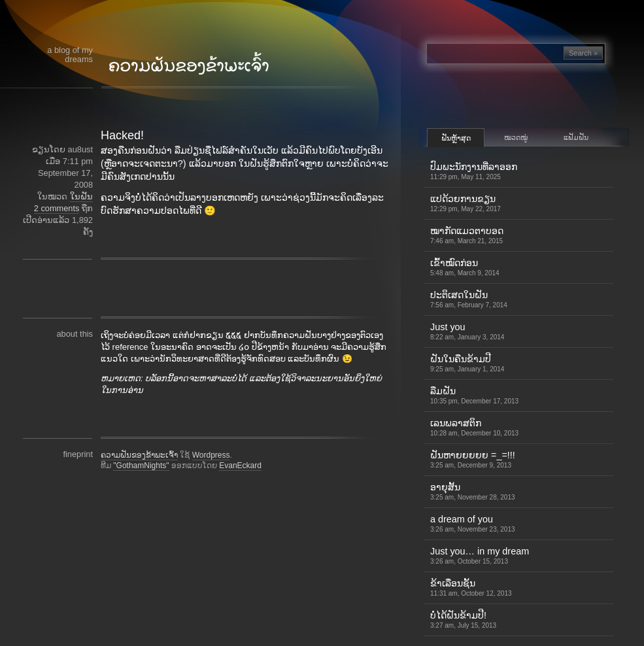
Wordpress (211, 455)
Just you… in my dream (480, 555)
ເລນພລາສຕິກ (474, 427)
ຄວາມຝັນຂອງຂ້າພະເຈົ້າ (139, 455)
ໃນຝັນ (81, 196)
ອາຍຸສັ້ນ (473, 491)
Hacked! (122, 135)
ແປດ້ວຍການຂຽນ (466, 203)
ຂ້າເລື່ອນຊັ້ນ (471, 587)
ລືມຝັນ (474, 395)
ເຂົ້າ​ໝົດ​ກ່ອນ (465, 267)
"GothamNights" (141, 466)
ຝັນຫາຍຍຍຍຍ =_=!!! (473, 459)
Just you (467, 331)
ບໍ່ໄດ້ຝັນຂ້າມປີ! (463, 620)
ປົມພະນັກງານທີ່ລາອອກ (474, 171)
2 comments (57, 208)
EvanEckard (240, 466)
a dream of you (473, 523)
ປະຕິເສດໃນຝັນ (469, 299)
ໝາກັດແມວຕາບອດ (467, 235)
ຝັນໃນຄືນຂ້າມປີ (467, 363)
